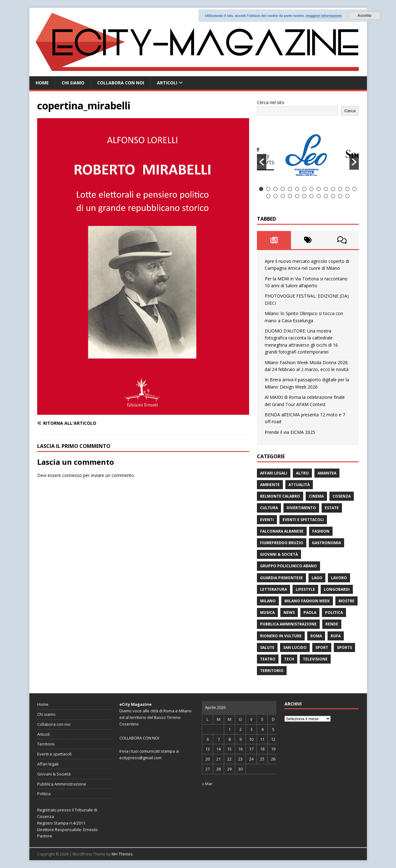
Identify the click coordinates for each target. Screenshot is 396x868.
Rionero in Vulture (281, 636)
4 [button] (283, 189)
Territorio (272, 671)
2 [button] (268, 189)
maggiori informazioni (324, 16)
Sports (344, 647)
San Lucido (295, 647)
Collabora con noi (121, 83)
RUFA (336, 636)
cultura (269, 508)
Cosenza (342, 496)
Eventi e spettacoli (303, 520)
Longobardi (337, 589)
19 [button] (297, 196)
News (289, 612)
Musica (267, 612)
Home (42, 83)
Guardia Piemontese (281, 578)
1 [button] (261, 189)
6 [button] (297, 189)
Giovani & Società (279, 554)
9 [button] (319, 189)
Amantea (327, 473)
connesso (72, 475)
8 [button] (311, 189)
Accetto (364, 16)
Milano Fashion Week (307, 601)
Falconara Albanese (282, 531)
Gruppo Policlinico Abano (288, 566)
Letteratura (273, 589)
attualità (299, 485)
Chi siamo (73, 83)
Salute (267, 647)
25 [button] (340, 196)
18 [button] (290, 196)
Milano (268, 601)
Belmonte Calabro (280, 496)
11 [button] (333, 189)
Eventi (267, 520)
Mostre (346, 601)
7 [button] (304, 189)
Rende (332, 624)
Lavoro (339, 578)
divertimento (301, 508)
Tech (289, 659)
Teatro (268, 659)
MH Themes (122, 854)
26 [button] (347, 196)
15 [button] (268, 196)
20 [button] (304, 196)
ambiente (270, 485)
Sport (322, 647)
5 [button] (290, 189)
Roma (316, 636)
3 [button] (276, 189)
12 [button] (340, 189)
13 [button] (347, 189)
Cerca (350, 111)
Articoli (167, 83)
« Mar (207, 784)
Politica (334, 612)
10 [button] (326, 189)
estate (332, 508)
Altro (302, 473)
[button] (262, 162)
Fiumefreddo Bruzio (282, 543)
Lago (317, 578)
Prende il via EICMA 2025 (290, 432)
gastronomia (326, 543)
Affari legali (274, 473)
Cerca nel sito (271, 102)
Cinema (316, 496)
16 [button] (276, 196)
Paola (310, 612)
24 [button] (333, 196)
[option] (308, 155)
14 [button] (355, 189)
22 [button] (319, 196)
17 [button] (283, 196)
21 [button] (311, 196)
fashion (321, 531)
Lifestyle (305, 589)
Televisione (315, 659)
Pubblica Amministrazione (288, 624)
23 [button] (326, 196)
